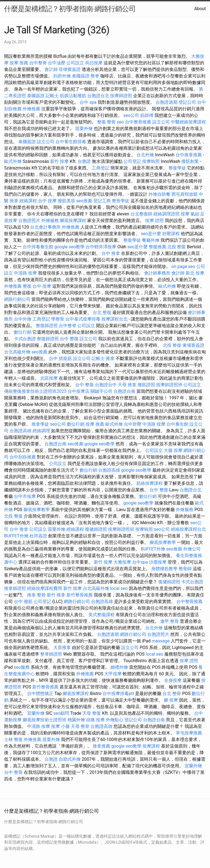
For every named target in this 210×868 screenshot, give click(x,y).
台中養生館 (177, 424)
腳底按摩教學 (37, 510)
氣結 (195, 214)
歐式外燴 (13, 161)
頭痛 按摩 (95, 720)
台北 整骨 (172, 693)
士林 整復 (13, 739)
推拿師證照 (15, 588)
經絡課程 (28, 201)
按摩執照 (151, 161)
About (200, 9)
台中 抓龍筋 (60, 358)
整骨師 (185, 569)
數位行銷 (23, 332)
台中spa (140, 562)
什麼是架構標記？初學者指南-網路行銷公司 (70, 9)
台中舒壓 (133, 424)
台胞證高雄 (21, 431)
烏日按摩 (94, 63)
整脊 (95, 76)
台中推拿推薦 (189, 155)
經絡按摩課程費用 (45, 588)
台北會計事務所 (45, 227)
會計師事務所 (157, 273)
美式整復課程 (101, 615)
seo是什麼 (151, 234)
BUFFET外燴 (16, 536)
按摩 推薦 (19, 63)
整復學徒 (177, 168)
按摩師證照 (121, 96)
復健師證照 (96, 529)
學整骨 (58, 319)
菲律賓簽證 (70, 69)
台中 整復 (69, 339)
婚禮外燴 (119, 667)
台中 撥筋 (23, 602)
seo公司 (131, 115)
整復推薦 (157, 247)
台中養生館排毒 (71, 142)
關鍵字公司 (101, 391)
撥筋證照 (146, 385)
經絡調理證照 (167, 214)
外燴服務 (50, 220)
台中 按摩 (47, 201)
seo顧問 (61, 713)
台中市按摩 (25, 496)
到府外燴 (62, 76)
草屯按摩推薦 (189, 733)
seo (120, 122)
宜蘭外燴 (36, 713)
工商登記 (101, 168)
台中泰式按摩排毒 (83, 319)
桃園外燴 (76, 720)
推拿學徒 (40, 424)
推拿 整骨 (36, 595)
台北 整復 (102, 312)
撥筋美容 (66, 201)
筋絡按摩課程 (150, 483)
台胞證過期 (167, 102)
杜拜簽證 (38, 536)
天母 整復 (92, 713)
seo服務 (22, 667)
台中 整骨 (13, 772)
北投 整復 (177, 247)
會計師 (51, 69)
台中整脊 (38, 63)
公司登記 (132, 161)
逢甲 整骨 (170, 621)
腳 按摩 (171, 700)
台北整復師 (141, 214)
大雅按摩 (122, 562)
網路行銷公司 (17, 299)
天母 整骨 (80, 726)
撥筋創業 (190, 161)
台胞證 (84, 161)
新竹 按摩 (59, 161)
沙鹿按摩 (158, 562)
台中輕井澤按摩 (101, 247)
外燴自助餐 (159, 194)
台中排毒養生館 (38, 247)
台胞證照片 (29, 220)
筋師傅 (147, 115)
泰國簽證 (81, 76)
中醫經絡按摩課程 (188, 122)
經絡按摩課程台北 (188, 529)
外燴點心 (115, 720)
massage (161, 641)
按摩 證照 (154, 220)
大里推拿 (62, 648)
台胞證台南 (124, 391)
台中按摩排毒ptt (118, 693)
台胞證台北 (98, 96)
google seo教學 (69, 247)
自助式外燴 (70, 759)
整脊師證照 (51, 654)
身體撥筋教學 (164, 569)
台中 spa (88, 102)
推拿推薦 (101, 746)
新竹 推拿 (56, 595)
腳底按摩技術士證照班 (45, 720)
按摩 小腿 (60, 726)
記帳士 (52, 96)
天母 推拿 (127, 385)
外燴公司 (192, 549)
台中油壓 (57, 63)
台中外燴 (23, 319)
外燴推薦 (31, 109)
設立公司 (161, 122)
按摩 (185, 214)
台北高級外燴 (17, 352)
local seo (119, 588)
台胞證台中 (106, 385)
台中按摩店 (78, 391)
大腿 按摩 (173, 450)
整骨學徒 (121, 201)
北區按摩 (49, 378)
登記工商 (102, 201)
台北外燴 (145, 155)
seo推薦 (84, 201)
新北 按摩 (195, 273)
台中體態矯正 (40, 693)
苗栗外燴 (84, 129)
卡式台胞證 (25, 339)
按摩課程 (151, 746)
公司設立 (75, 63)
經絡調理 (41, 431)
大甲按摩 (113, 674)
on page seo (183, 266)
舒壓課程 (171, 234)
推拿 (110, 358)
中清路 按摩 (25, 273)
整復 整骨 (106, 122)
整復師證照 (47, 326)
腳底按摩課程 (73, 220)
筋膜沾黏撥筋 (73, 96)
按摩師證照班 (169, 385)
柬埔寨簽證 (193, 345)
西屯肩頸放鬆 (185, 194)
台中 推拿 (111, 253)
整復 (27, 286)
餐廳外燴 (151, 240)
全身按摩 (173, 680)
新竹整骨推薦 (80, 595)
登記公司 (187, 102)
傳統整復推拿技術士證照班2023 (35, 391)
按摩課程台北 (115, 319)
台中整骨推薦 (138, 122)
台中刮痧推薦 (23, 457)
